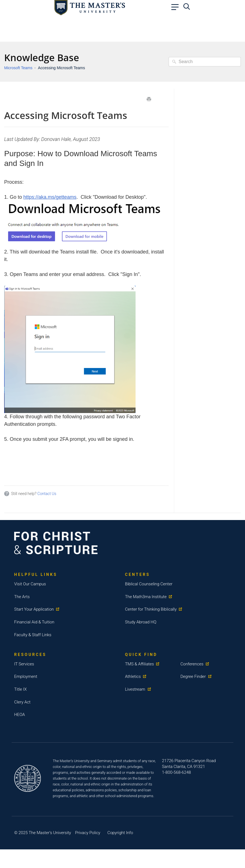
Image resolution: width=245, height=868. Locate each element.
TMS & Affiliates (139, 664)
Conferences (192, 664)
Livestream (135, 689)
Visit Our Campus (30, 584)
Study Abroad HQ (141, 622)
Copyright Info (120, 833)
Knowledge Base (42, 58)
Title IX (20, 689)
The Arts (22, 597)
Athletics (133, 677)
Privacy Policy (87, 833)
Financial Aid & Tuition (34, 622)
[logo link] (90, 7)
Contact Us (47, 494)
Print (149, 99)
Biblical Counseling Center (149, 584)
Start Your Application (34, 609)
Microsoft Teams (18, 68)
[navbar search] (188, 8)
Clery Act (22, 702)
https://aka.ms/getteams (50, 197)
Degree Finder (193, 677)
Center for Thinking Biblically (151, 609)
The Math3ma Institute (146, 597)
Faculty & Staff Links (33, 635)
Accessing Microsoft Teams (62, 68)
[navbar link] (176, 8)
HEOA (20, 715)
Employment (26, 677)
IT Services (24, 664)
